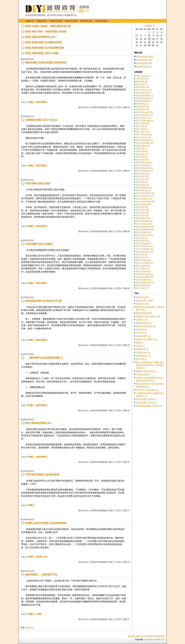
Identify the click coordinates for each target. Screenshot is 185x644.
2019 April (142, 84)
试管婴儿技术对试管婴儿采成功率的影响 (46, 523)
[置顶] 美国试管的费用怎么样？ (41, 37)
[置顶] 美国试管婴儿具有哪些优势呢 (43, 42)
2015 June (143, 179)
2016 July (142, 149)
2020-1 (149, 26)
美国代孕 (142, 297)
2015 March (143, 185)
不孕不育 (141, 333)
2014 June (143, 210)
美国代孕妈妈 (144, 313)
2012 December (144, 246)
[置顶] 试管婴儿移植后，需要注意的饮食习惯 (48, 26)
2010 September (145, 283)
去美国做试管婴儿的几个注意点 (41, 120)
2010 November (144, 277)
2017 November (144, 115)
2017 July (142, 126)
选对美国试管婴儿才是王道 (149, 406)
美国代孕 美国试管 (145, 326)
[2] (30, 628)
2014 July (142, 207)
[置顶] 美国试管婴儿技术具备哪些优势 (44, 48)
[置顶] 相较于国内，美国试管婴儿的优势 (46, 32)
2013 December (145, 227)
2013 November (145, 229)
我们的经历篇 (56, 21)
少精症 (39, 614)
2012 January (143, 260)
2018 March (143, 109)
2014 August (143, 204)
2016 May (142, 154)
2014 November (145, 196)
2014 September (145, 202)
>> (154, 26)
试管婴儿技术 (42, 557)
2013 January (143, 243)
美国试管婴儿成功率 (146, 399)
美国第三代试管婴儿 (146, 339)
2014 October (144, 199)
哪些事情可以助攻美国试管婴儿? (44, 358)
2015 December (144, 168)
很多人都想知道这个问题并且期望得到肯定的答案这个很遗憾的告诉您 (150, 365)
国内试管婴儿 (143, 356)
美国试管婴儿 (42, 102)
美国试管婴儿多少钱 (146, 403)
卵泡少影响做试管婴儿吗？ (39, 423)
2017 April (142, 129)
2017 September (145, 121)
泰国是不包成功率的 (146, 371)
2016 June (142, 151)
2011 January (143, 271)
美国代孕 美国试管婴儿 (148, 317)
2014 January (144, 224)
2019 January (143, 93)
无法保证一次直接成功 (147, 390)
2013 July (142, 238)
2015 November (144, 171)
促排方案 (141, 359)
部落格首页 (42, 21)
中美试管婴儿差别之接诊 (38, 183)
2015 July (142, 176)
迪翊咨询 (131, 636)
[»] (33, 628)
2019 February (144, 90)
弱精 (139, 343)
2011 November (144, 263)
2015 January (143, 190)
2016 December (144, 140)
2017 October (143, 118)
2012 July (142, 255)
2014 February (144, 221)
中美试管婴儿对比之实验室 (39, 244)
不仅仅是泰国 (143, 375)
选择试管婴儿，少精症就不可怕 (41, 575)
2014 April (142, 216)
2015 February (144, 188)
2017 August (143, 123)
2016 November (144, 143)
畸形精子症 (142, 349)
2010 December (144, 274)
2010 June (142, 288)
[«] (26, 628)
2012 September (145, 252)
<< (144, 26)
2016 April (142, 157)
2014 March (143, 218)
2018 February (144, 112)
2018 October (143, 101)
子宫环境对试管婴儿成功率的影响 (43, 475)
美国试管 (142, 304)
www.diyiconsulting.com (154, 639)
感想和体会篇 (86, 21)
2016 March (143, 160)
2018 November (144, 98)
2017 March (143, 132)
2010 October (143, 280)
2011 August (143, 266)
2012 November (144, 249)
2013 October (143, 232)
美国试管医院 (144, 323)
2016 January (143, 165)
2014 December (145, 193)
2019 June (142, 79)
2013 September (145, 235)
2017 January (143, 137)
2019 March (143, 87)
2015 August (143, 174)
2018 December (144, 96)
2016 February (144, 163)
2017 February (144, 135)
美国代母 (141, 330)
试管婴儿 (31, 102)
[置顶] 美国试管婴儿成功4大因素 (42, 53)
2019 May (142, 82)
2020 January (143, 76)
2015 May (142, 182)
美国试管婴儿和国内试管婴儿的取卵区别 (46, 63)
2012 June (142, 257)
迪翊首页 (30, 21)
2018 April (142, 107)
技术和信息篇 (101, 21)
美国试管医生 (143, 336)
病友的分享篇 (71, 21)
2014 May (142, 213)
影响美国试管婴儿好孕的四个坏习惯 (43, 301)
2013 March (143, 241)
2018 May (142, 104)
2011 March (143, 269)
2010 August (143, 285)
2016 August (143, 146)
